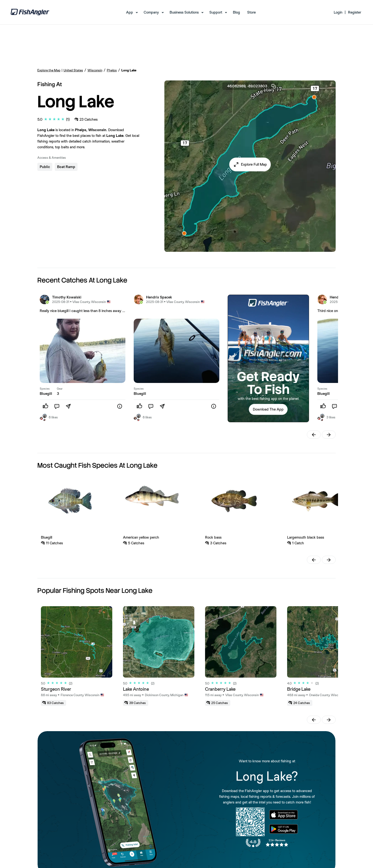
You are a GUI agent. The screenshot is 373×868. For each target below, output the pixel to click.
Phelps (112, 70)
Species (45, 389)
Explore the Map (49, 70)
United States (73, 70)
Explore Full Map (254, 164)
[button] (250, 164)
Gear (60, 389)
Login (338, 12)
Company (151, 12)
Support (216, 12)
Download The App (268, 409)
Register (355, 12)
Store (251, 12)
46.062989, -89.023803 (252, 86)
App (130, 12)
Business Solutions (184, 12)
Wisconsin (95, 70)
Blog (236, 12)
